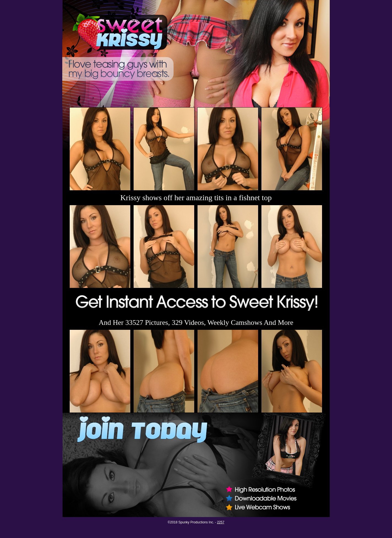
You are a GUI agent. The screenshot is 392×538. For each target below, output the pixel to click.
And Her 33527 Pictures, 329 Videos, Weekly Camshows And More (196, 322)
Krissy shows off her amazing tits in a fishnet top (196, 198)
